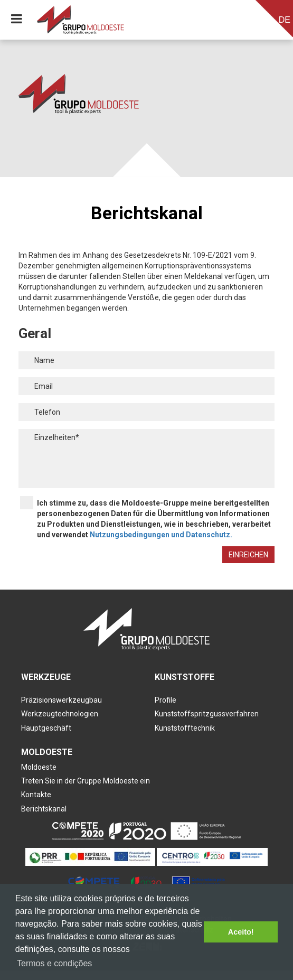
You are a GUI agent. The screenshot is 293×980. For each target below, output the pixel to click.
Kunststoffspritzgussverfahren (207, 714)
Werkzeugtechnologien (60, 714)
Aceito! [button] (241, 932)
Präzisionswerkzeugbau (62, 700)
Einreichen (248, 555)
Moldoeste (47, 752)
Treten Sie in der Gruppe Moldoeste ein (86, 781)
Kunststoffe (185, 677)
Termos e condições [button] (54, 963)
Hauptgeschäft (46, 728)
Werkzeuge (46, 677)
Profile (166, 700)
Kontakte (36, 795)
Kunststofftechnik (185, 728)
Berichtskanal (44, 809)
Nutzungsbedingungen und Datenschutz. (161, 535)
